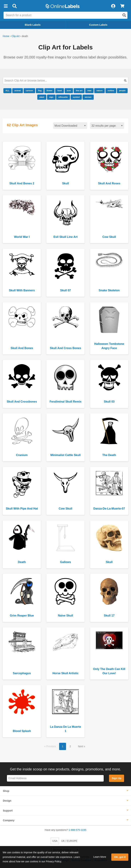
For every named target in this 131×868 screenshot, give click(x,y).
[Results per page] (107, 126)
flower (49, 91)
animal (17, 91)
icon (69, 91)
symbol (76, 97)
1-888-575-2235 (78, 830)
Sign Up (116, 778)
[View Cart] (122, 6)
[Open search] (124, 15)
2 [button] (70, 746)
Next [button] (81, 746)
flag (40, 91)
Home (6, 36)
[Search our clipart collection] (65, 81)
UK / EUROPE (69, 841)
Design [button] (7, 801)
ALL (7, 91)
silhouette (63, 97)
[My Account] (113, 6)
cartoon (29, 91)
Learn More (100, 857)
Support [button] (8, 811)
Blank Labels (33, 25)
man (89, 91)
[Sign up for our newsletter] (55, 778)
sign (51, 97)
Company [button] (9, 820)
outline (111, 91)
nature (99, 91)
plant (42, 97)
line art (79, 91)
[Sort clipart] (70, 126)
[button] (6, 6)
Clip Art (16, 36)
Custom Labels (98, 25)
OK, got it (120, 857)
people (122, 91)
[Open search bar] (14, 6)
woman (88, 97)
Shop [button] (6, 791)
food (59, 91)
